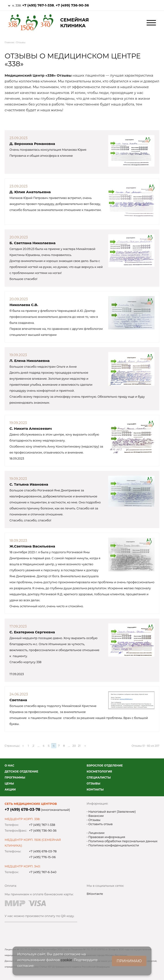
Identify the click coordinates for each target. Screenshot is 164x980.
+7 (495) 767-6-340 (43, 872)
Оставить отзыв (100, 824)
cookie (66, 960)
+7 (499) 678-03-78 (22, 810)
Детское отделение (21, 771)
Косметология (99, 771)
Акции (10, 789)
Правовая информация (106, 837)
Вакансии (96, 816)
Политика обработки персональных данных (123, 841)
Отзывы (93, 783)
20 (74, 746)
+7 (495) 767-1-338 (38, 5)
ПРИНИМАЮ (129, 961)
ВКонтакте (95, 894)
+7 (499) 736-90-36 (72, 5)
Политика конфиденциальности (113, 845)
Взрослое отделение (105, 765)
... (38, 746)
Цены (9, 783)
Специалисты (99, 777)
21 (79, 746)
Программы (15, 777)
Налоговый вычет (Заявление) (112, 812)
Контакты (95, 789)
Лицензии (96, 833)
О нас (9, 765)
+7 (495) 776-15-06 (42, 857)
